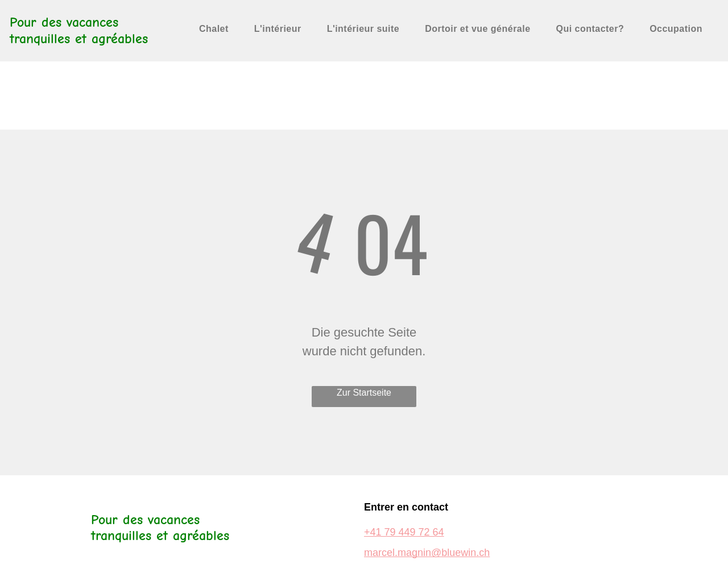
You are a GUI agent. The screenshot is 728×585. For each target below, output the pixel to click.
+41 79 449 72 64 (404, 532)
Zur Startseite (364, 393)
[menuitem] (218, 29)
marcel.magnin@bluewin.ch (427, 553)
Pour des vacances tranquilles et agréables (79, 30)
